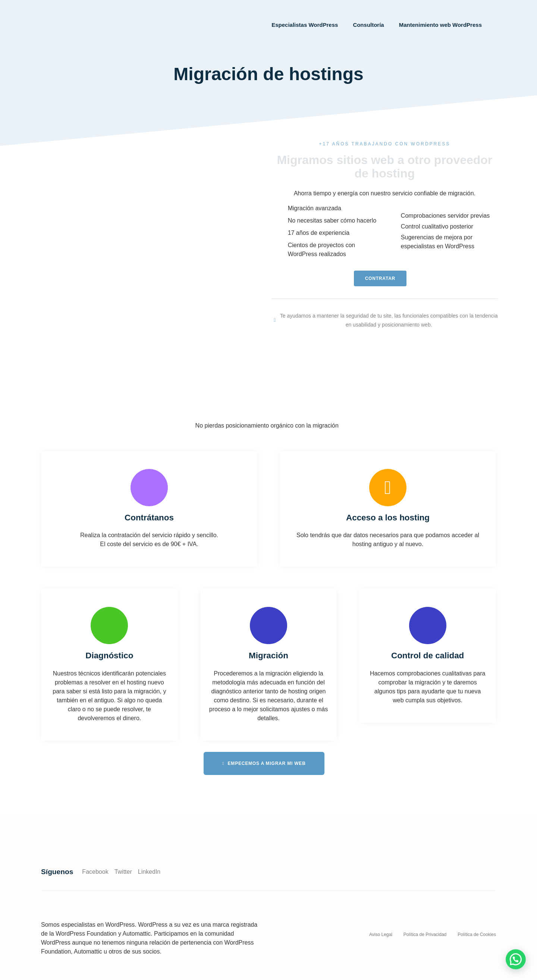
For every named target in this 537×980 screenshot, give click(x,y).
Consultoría (368, 25)
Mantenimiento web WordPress (440, 25)
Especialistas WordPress (305, 25)
